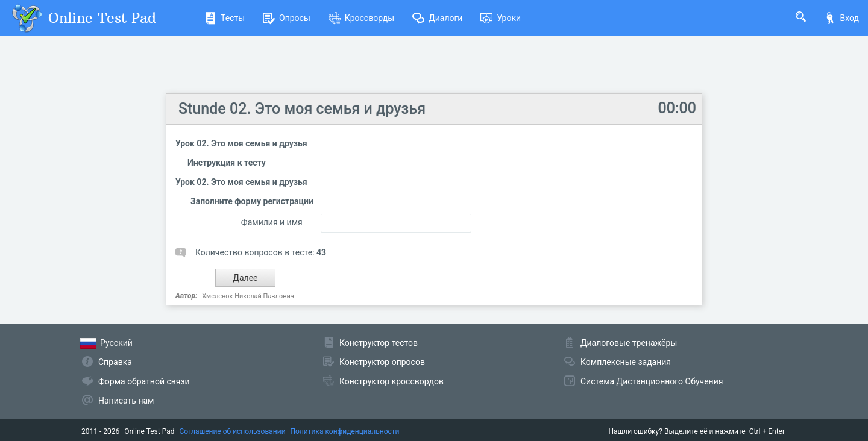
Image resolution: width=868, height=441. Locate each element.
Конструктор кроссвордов (392, 381)
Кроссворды (361, 18)
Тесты (225, 18)
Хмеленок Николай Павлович (248, 296)
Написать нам (126, 401)
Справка (115, 362)
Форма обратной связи (144, 381)
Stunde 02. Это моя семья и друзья (302, 109)
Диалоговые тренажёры (629, 343)
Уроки (501, 18)
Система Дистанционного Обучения (652, 381)
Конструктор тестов (379, 343)
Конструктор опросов (382, 362)
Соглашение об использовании (233, 431)
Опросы (287, 18)
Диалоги (437, 18)
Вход (841, 18)
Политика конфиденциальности (345, 431)
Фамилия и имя (272, 222)
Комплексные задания (626, 362)
